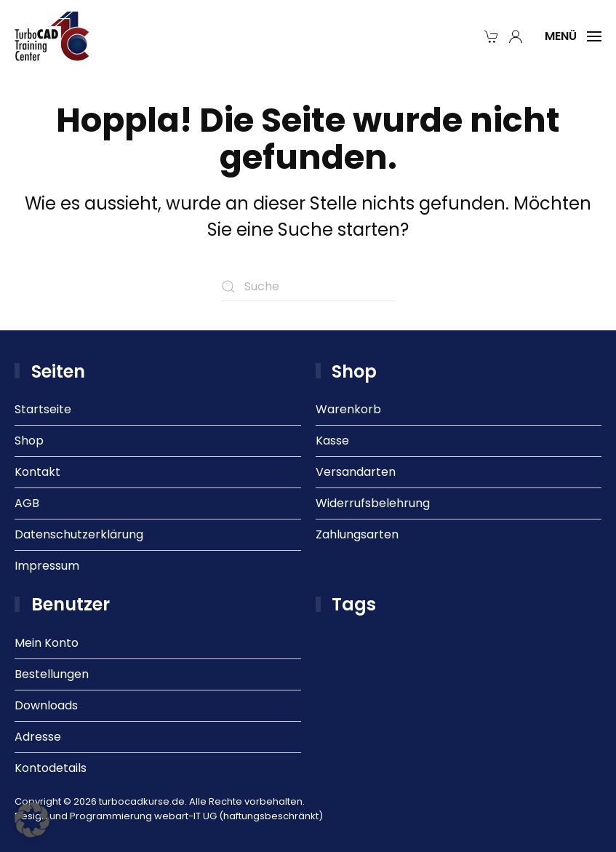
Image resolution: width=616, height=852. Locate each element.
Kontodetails (51, 768)
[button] (573, 36)
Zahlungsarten (357, 534)
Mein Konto (47, 643)
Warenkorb (348, 409)
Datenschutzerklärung (79, 534)
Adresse (38, 737)
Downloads (46, 705)
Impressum (47, 566)
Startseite (43, 409)
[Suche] (308, 287)
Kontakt (37, 472)
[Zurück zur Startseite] (52, 36)
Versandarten (356, 472)
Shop (29, 441)
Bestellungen (52, 674)
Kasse (332, 441)
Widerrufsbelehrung (373, 503)
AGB (27, 503)
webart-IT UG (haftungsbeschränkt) (239, 816)
